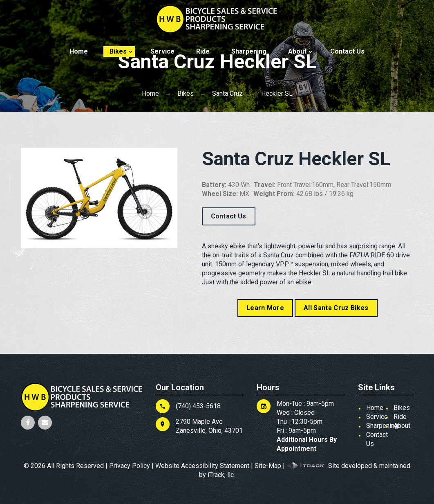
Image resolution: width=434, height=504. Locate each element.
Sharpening (249, 51)
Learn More (265, 308)
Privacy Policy (130, 466)
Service (162, 51)
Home (79, 51)
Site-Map (268, 466)
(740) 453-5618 (198, 406)
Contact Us (347, 51)
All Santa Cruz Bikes (336, 308)
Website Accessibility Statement (202, 466)
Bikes (118, 51)
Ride (203, 51)
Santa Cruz (227, 93)
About (297, 51)
